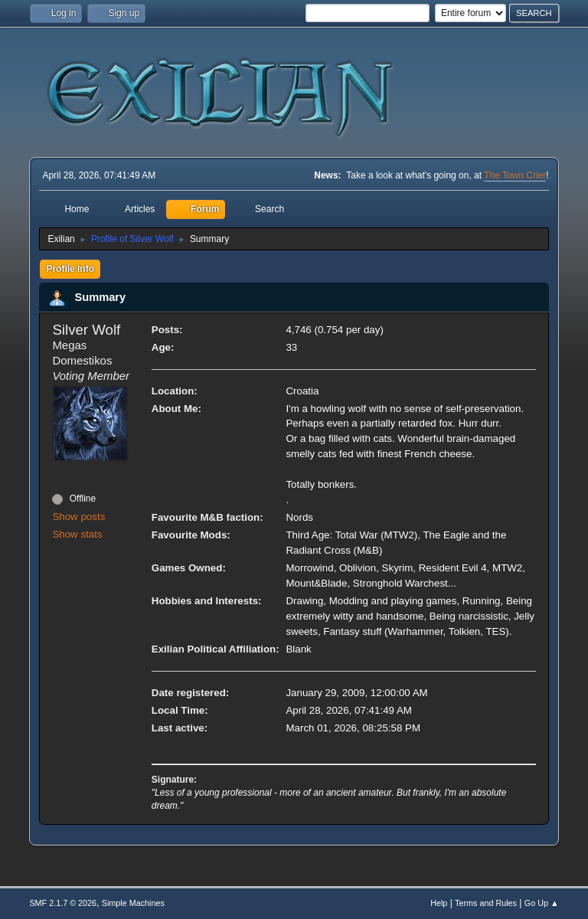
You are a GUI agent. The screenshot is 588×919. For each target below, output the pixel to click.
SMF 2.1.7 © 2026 (63, 903)
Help (439, 903)
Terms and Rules (486, 903)
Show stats (77, 534)
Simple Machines (133, 903)
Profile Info (70, 269)
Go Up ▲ (542, 903)
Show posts (78, 517)
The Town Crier (515, 175)
